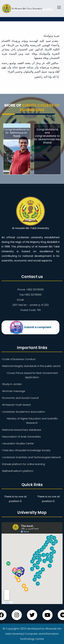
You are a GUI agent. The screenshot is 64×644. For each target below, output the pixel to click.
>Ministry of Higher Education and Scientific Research (32, 421)
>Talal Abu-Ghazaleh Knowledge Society (26, 450)
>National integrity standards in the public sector (31, 366)
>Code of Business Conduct (19, 359)
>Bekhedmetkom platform (17, 471)
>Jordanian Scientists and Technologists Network (31, 457)
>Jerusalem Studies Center (18, 443)
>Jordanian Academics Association (23, 412)
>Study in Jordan (12, 384)
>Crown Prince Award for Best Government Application (32, 375)
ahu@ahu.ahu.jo (34, 300)
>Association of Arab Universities (21, 437)
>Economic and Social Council (20, 398)
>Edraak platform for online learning (23, 464)
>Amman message (13, 391)
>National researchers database (21, 430)
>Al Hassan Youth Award (16, 405)
